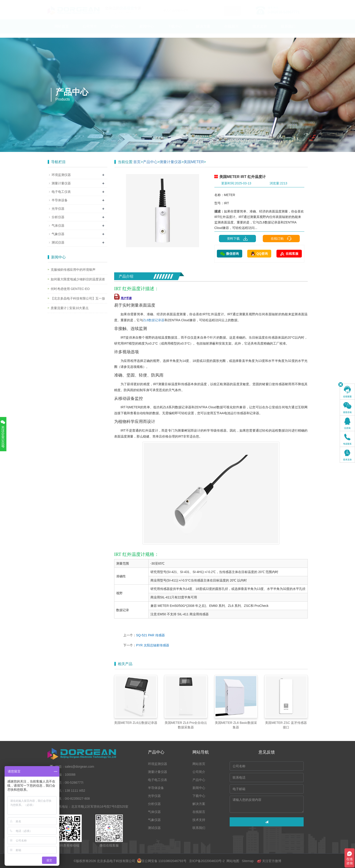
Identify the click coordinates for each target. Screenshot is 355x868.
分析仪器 (58, 217)
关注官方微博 (269, 861)
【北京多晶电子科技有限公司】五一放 (78, 298)
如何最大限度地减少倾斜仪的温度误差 (78, 279)
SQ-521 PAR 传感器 (150, 635)
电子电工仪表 (61, 192)
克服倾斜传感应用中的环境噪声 (73, 270)
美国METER (194, 162)
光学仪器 (58, 209)
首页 (137, 162)
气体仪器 (58, 226)
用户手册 (123, 298)
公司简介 (90, 31)
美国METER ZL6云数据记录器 (136, 723)
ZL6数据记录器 (154, 320)
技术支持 (260, 31)
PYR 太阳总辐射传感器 (153, 645)
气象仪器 (58, 234)
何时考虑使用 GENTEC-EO (70, 289)
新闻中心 (147, 31)
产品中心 (118, 31)
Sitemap (248, 861)
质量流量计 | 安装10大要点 (70, 308)
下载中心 (175, 31)
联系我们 (288, 31)
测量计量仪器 (171, 162)
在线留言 (231, 31)
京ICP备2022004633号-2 (207, 861)
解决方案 (203, 31)
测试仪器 (58, 242)
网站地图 (233, 861)
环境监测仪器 (61, 175)
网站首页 (62, 31)
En (302, 3)
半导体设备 (60, 200)
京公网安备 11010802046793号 (162, 861)
